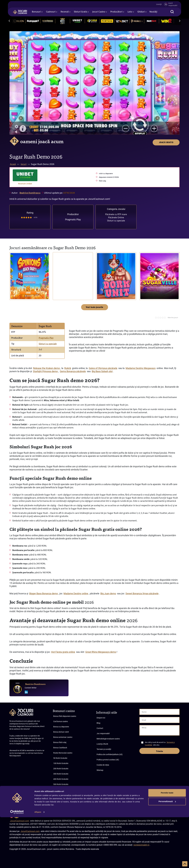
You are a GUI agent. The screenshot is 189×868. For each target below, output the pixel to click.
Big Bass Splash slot (102, 371)
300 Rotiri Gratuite (61, 774)
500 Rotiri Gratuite (61, 784)
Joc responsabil (103, 733)
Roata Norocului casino (63, 753)
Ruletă (68, 368)
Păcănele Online (116, 217)
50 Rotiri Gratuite (60, 758)
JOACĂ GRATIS (166, 36)
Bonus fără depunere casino (65, 716)
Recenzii (65, 12)
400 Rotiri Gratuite (61, 779)
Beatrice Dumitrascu (30, 193)
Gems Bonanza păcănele (73, 371)
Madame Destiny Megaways (141, 368)
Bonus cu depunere (61, 727)
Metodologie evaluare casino (108, 739)
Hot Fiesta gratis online (63, 652)
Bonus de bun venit (61, 732)
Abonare (23, 805)
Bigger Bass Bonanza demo (44, 593)
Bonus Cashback (60, 748)
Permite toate (167, 844)
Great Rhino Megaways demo (101, 652)
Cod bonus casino (61, 721)
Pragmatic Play (73, 219)
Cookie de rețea (103, 765)
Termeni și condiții (104, 749)
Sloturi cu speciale (116, 221)
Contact (100, 728)
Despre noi (101, 718)
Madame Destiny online (76, 593)
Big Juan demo (108, 593)
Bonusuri (36, 12)
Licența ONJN (102, 744)
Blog (98, 723)
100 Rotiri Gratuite (61, 763)
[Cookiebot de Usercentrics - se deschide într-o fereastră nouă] (17, 863)
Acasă (13, 164)
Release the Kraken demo (46, 368)
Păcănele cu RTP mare (116, 214)
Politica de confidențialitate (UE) (110, 754)
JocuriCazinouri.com (20, 821)
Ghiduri (141, 12)
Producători (116, 12)
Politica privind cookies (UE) (108, 760)
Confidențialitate (172, 802)
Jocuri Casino (99, 12)
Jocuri (24, 164)
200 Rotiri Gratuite (61, 769)
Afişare (38, 863)
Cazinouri (51, 12)
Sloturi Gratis (80, 12)
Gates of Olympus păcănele (103, 368)
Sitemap (100, 770)
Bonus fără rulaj (60, 742)
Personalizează (167, 852)
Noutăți (153, 12)
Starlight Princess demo (45, 371)
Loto (130, 12)
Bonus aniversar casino (63, 737)
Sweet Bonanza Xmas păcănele (142, 593)
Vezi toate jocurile (94, 307)
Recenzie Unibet (25, 184)
